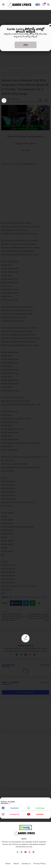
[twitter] (22, 852)
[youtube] (25, 852)
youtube (40, 814)
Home (8, 864)
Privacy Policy (40, 864)
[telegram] (33, 852)
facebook (14, 808)
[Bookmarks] (44, 5)
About (16, 864)
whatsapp (40, 808)
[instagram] (29, 852)
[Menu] (3, 4)
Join (25, 45)
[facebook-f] (18, 852)
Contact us (26, 864)
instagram (15, 814)
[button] (38, 5)
